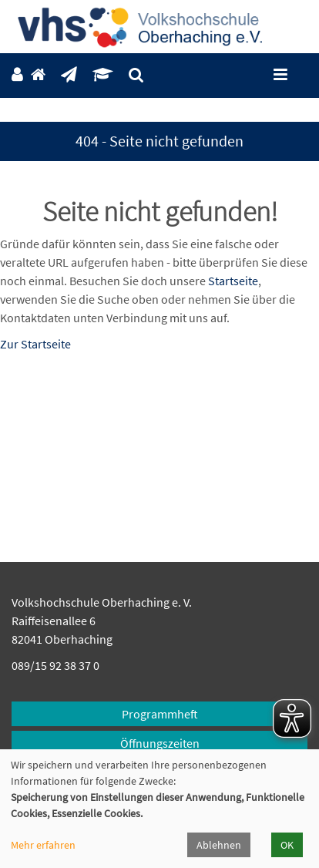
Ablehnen (219, 845)
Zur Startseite (35, 344)
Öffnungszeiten (160, 743)
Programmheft (160, 714)
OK (287, 845)
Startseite (233, 281)
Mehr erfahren (43, 845)
